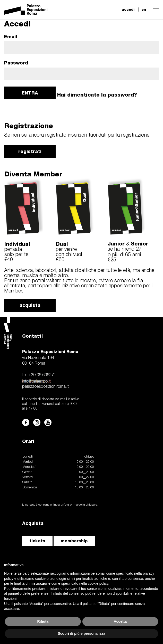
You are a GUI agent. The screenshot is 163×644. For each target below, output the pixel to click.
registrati (30, 151)
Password (16, 63)
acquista (30, 305)
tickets (37, 541)
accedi (128, 10)
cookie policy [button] (98, 583)
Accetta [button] (120, 621)
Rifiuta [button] (43, 621)
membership (74, 541)
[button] (155, 10)
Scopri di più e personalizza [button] (81, 633)
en (144, 10)
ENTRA (30, 93)
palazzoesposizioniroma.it (45, 387)
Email (11, 37)
